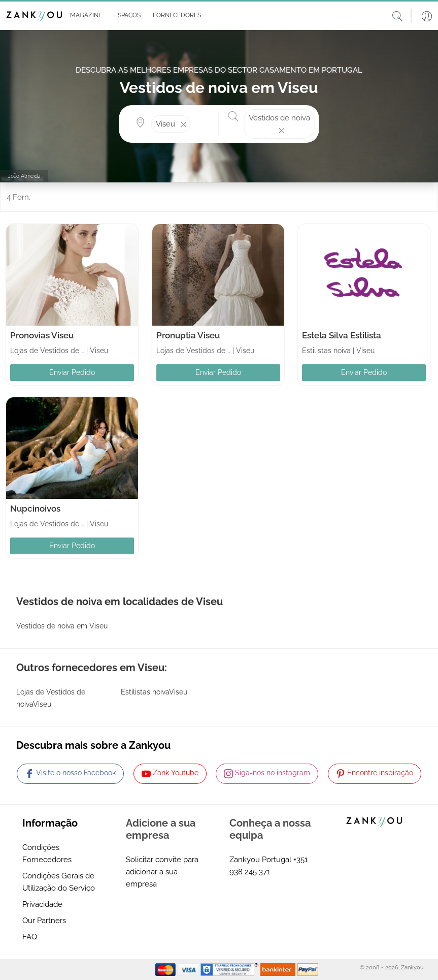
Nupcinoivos (35, 509)
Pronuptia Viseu (188, 335)
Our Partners (44, 921)
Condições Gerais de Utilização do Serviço (59, 882)
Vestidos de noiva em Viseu (62, 626)
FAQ (30, 937)
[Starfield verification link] (230, 969)
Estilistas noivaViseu (154, 692)
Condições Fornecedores (47, 853)
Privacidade (42, 904)
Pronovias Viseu (42, 335)
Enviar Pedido (72, 372)
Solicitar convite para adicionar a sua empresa (162, 872)
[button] (84, 16)
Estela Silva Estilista (342, 335)
